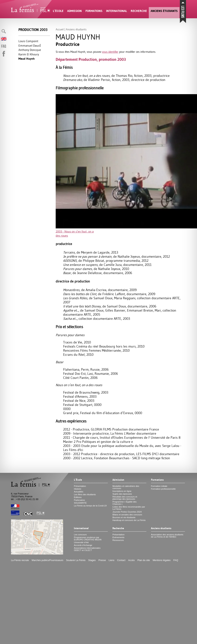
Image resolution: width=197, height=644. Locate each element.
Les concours (80, 535)
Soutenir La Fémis (76, 560)
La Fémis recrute (20, 560)
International (117, 11)
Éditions (78, 497)
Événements (118, 537)
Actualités (79, 492)
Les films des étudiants (85, 494)
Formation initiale (159, 486)
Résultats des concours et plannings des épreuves (125, 498)
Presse (102, 560)
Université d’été (81, 542)
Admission (74, 11)
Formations (94, 11)
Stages (92, 560)
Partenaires (79, 500)
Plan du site (144, 560)
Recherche (139, 11)
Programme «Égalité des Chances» (124, 503)
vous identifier (110, 52)
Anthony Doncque (30, 50)
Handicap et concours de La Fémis (129, 520)
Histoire (78, 489)
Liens (112, 560)
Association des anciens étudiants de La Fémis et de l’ (167, 536)
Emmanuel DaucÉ (30, 45)
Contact (121, 560)
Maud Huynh (27, 59)
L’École (58, 11)
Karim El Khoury (29, 54)
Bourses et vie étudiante (124, 517)
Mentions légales (162, 560)
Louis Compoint (28, 41)
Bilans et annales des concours (127, 515)
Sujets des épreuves (122, 494)
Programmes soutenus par (88, 538)
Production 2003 (33, 30)
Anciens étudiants (164, 11)
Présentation (80, 486)
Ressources (118, 540)
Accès (131, 560)
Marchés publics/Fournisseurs (47, 560)
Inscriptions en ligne (122, 491)
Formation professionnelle (163, 489)
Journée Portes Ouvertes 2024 (127, 512)
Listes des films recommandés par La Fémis (129, 508)
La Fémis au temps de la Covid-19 (90, 506)
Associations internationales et (87, 549)
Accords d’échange (83, 545)
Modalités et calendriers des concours (126, 487)
